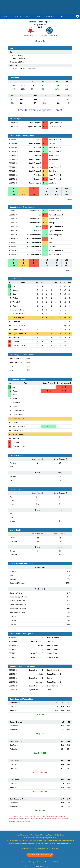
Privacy (31, 862)
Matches (6, 16)
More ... (69, 199)
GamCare (54, 849)
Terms (39, 862)
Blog (60, 16)
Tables (18, 16)
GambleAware (27, 849)
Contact (55, 862)
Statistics (49, 16)
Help (24, 862)
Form (37, 16)
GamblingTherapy (42, 849)
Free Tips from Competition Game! (40, 110)
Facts (28, 16)
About (47, 862)
